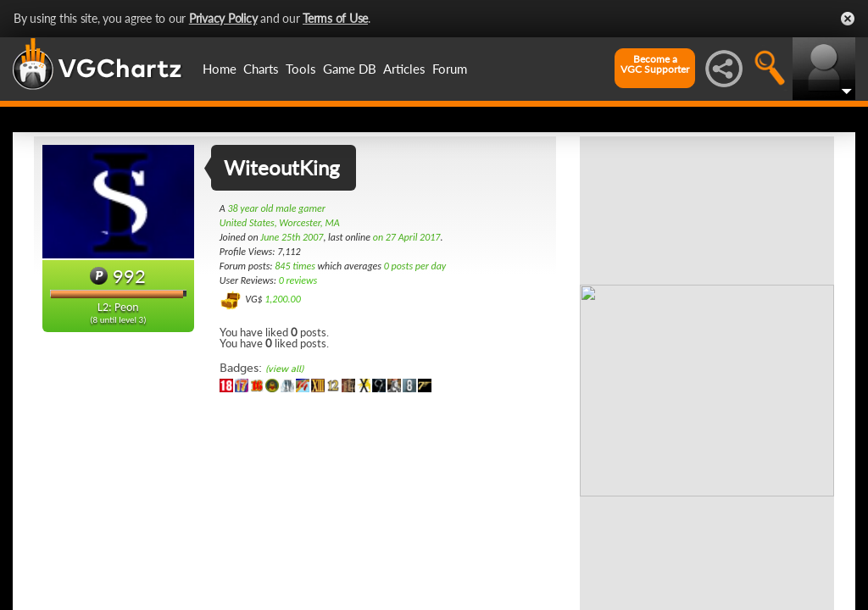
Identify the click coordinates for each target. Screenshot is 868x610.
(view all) (284, 369)
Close (848, 19)
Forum (450, 69)
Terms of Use (335, 18)
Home (220, 69)
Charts (261, 69)
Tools (301, 69)
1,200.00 (283, 299)
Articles (404, 69)
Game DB (350, 69)
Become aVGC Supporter (655, 64)
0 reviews (298, 280)
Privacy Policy (223, 18)
